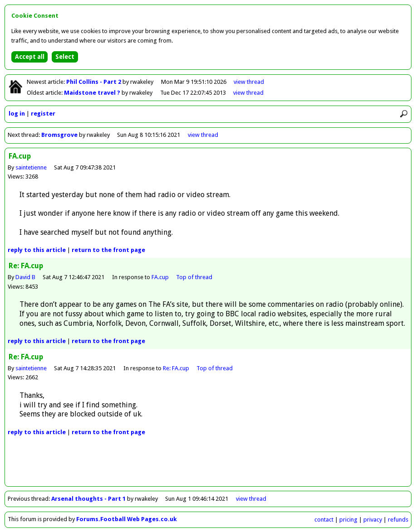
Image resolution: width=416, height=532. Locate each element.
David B (25, 277)
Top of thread (194, 277)
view (249, 82)
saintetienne (31, 167)
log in (17, 114)
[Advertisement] (208, 466)
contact (324, 520)
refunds (398, 520)
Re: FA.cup (176, 368)
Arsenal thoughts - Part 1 (88, 499)
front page (108, 250)
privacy (373, 520)
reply (37, 250)
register (43, 114)
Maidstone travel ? (93, 93)
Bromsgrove (59, 135)
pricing (348, 520)
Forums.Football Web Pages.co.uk (127, 519)
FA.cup (160, 277)
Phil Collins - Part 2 (94, 82)
